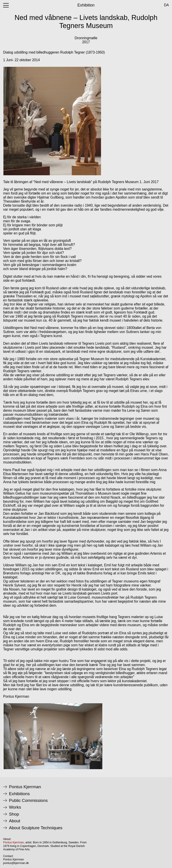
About (15, 821)
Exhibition (86, 5)
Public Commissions (28, 801)
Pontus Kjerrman (25, 787)
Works (15, 807)
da (166, 5)
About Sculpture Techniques (36, 828)
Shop (14, 814)
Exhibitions (19, 794)
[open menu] (6, 5)
